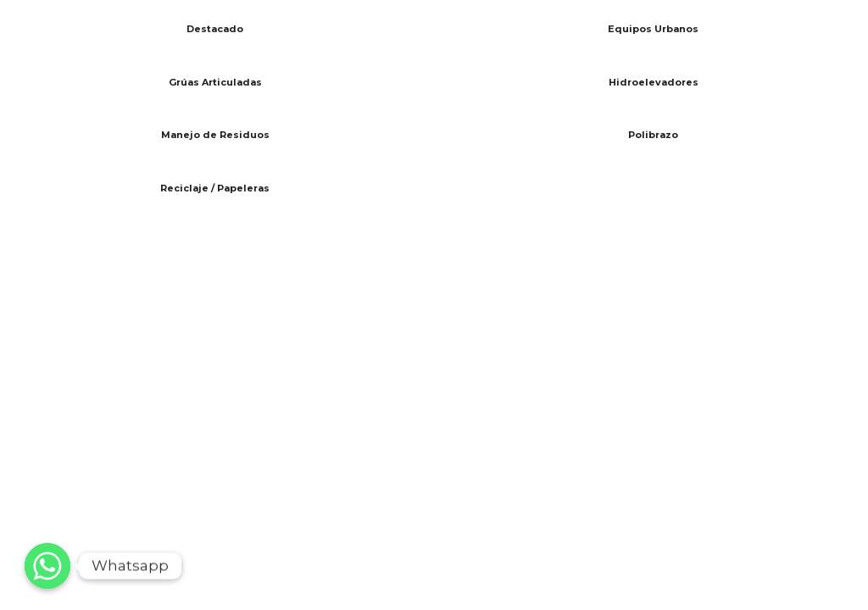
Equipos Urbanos (653, 29)
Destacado (215, 29)
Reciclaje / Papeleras (215, 188)
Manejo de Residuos (215, 135)
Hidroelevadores (654, 82)
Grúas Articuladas (215, 82)
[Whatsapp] (47, 566)
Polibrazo (653, 135)
